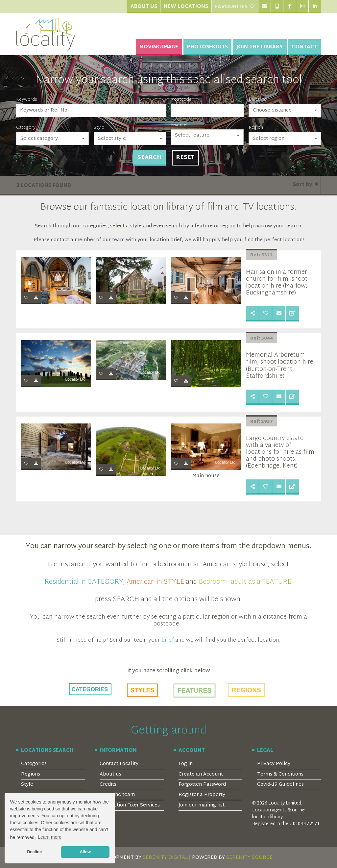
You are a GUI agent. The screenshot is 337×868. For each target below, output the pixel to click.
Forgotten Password (202, 785)
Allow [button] (85, 852)
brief (168, 640)
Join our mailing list (202, 805)
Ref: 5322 (262, 255)
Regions (31, 774)
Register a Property (202, 795)
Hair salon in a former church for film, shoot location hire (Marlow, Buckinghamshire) (277, 283)
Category (26, 128)
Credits (108, 785)
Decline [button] (34, 852)
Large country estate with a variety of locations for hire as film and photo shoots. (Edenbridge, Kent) (280, 452)
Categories (34, 764)
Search (149, 158)
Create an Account (201, 774)
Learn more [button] (50, 837)
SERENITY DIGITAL (165, 858)
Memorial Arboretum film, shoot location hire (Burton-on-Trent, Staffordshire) (280, 366)
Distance (258, 100)
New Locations (186, 7)
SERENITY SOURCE (249, 858)
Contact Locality (119, 764)
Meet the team (117, 795)
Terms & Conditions (280, 774)
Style (99, 128)
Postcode (181, 100)
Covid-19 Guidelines (280, 785)
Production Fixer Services (130, 805)
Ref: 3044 (262, 339)
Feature (179, 125)
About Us (144, 7)
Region (256, 128)
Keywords (27, 100)
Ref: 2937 (262, 422)
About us (110, 774)
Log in (186, 764)
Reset (185, 158)
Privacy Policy (274, 764)
